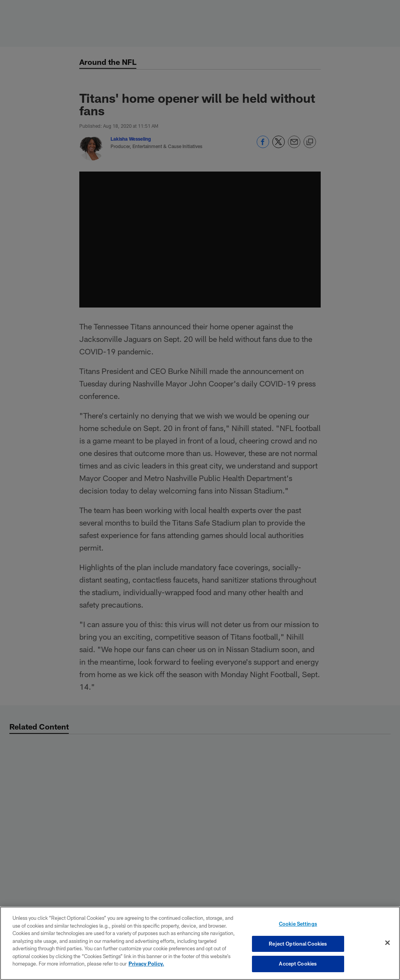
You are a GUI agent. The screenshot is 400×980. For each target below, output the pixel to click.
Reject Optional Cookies (298, 944)
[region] (200, 943)
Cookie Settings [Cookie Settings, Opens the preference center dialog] (298, 924)
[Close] (387, 943)
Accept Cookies (298, 964)
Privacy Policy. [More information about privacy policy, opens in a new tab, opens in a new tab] (146, 964)
